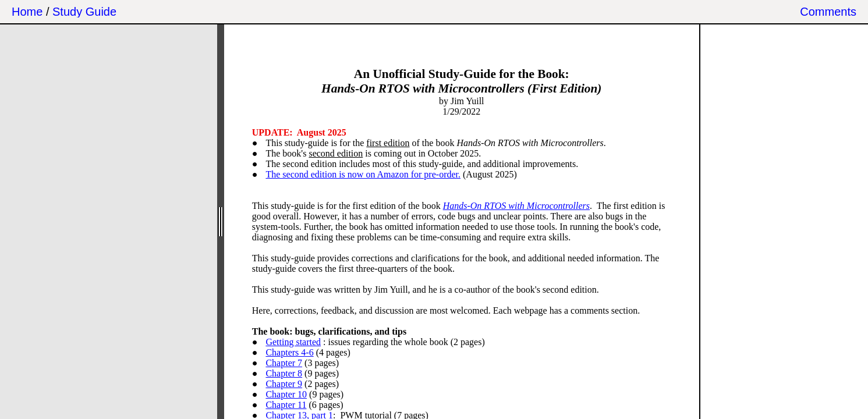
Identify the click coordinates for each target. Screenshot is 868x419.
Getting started (293, 342)
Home (27, 12)
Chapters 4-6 (289, 352)
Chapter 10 (286, 394)
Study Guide (84, 12)
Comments (828, 12)
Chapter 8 (284, 373)
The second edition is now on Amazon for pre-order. (363, 174)
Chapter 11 (286, 405)
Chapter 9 (284, 384)
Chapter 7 (284, 363)
